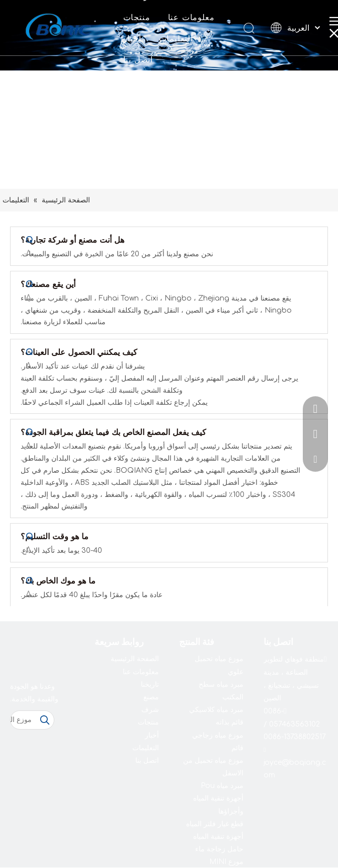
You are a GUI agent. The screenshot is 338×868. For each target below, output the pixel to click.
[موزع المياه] (23, 720)
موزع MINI (226, 862)
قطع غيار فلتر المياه (215, 824)
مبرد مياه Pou (222, 786)
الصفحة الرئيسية (135, 659)
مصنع (151, 697)
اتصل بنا (138, 60)
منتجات (137, 18)
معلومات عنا (191, 18)
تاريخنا (150, 684)
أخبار (132, 39)
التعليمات (176, 39)
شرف (150, 710)
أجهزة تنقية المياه (218, 837)
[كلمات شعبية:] (45, 720)
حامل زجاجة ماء (219, 849)
